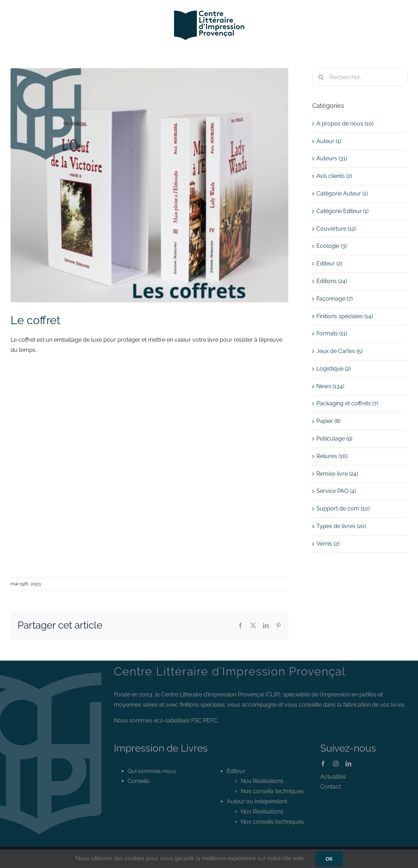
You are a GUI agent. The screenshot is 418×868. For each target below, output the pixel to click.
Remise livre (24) (337, 474)
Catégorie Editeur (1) (342, 211)
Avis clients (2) (334, 176)
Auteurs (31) (332, 158)
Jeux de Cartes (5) (339, 351)
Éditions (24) (332, 281)
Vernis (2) (328, 544)
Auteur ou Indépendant (257, 801)
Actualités (333, 777)
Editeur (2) (329, 263)
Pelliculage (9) (334, 439)
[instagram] (336, 764)
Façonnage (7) (335, 299)
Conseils (139, 781)
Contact (330, 787)
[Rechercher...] (360, 77)
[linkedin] (348, 764)
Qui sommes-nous (152, 771)
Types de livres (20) (341, 526)
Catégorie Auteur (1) (342, 194)
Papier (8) (328, 421)
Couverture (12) (336, 229)
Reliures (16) (332, 456)
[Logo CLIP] (209, 13)
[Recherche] (321, 77)
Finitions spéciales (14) (345, 316)
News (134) (330, 386)
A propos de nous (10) (345, 124)
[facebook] (323, 764)
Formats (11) (332, 333)
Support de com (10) (343, 509)
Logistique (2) (333, 369)
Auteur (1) (329, 141)
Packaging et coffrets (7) (347, 403)
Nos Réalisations (262, 781)
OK (329, 859)
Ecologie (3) (332, 246)
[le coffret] (149, 185)
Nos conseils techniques (272, 791)
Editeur (236, 771)
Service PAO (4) (336, 491)
